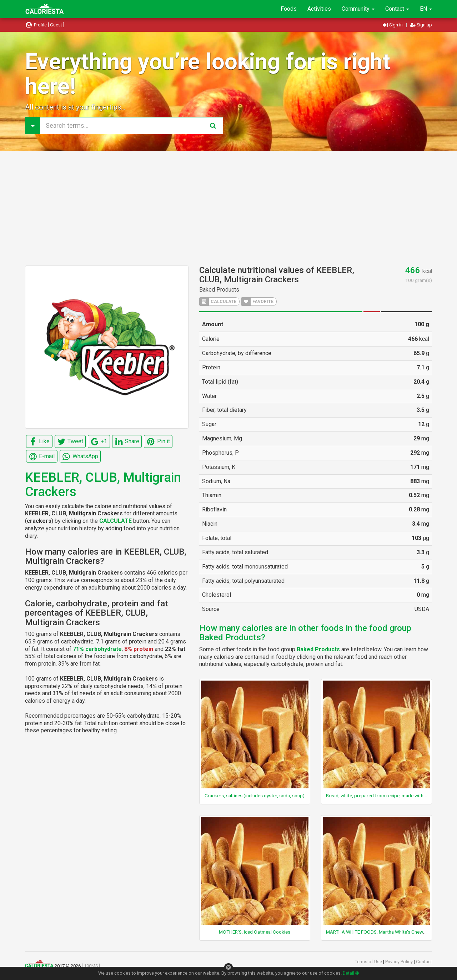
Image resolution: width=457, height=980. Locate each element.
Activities (319, 9)
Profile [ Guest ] (45, 25)
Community (358, 9)
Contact (397, 9)
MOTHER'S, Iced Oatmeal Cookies (255, 932)
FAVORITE (257, 302)
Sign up (421, 25)
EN (426, 9)
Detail (351, 973)
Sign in (393, 25)
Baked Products (219, 290)
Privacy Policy (400, 962)
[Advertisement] (228, 208)
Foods (289, 9)
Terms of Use (369, 962)
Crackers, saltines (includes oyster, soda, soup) (255, 795)
